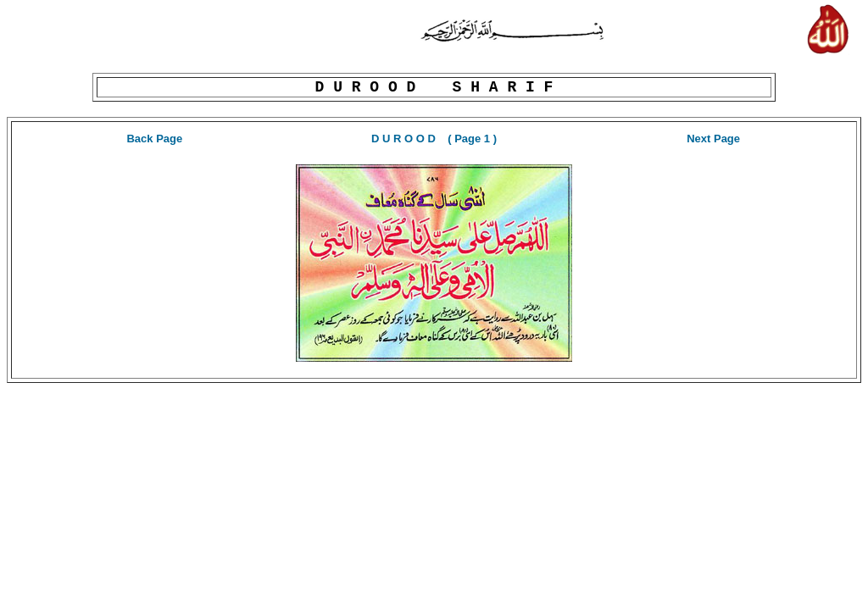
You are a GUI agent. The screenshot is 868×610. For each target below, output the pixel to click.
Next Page (713, 139)
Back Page (154, 139)
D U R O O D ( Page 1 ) (434, 139)
